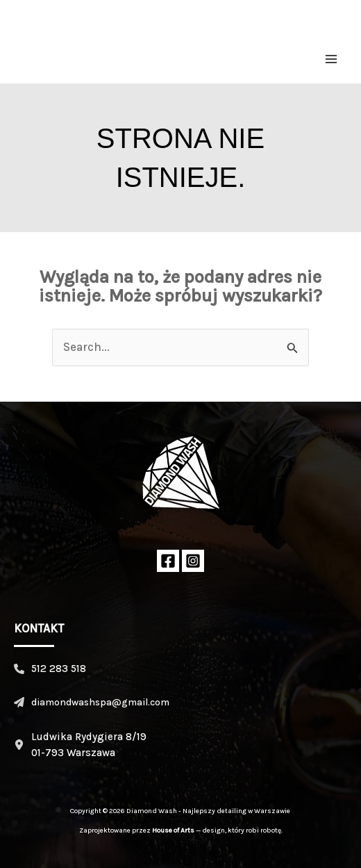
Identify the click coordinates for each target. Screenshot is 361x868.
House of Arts (173, 830)
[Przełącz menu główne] (332, 59)
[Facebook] (168, 561)
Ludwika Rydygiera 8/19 (89, 737)
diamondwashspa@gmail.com (100, 702)
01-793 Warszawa (73, 753)
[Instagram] (193, 561)
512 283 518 (59, 669)
